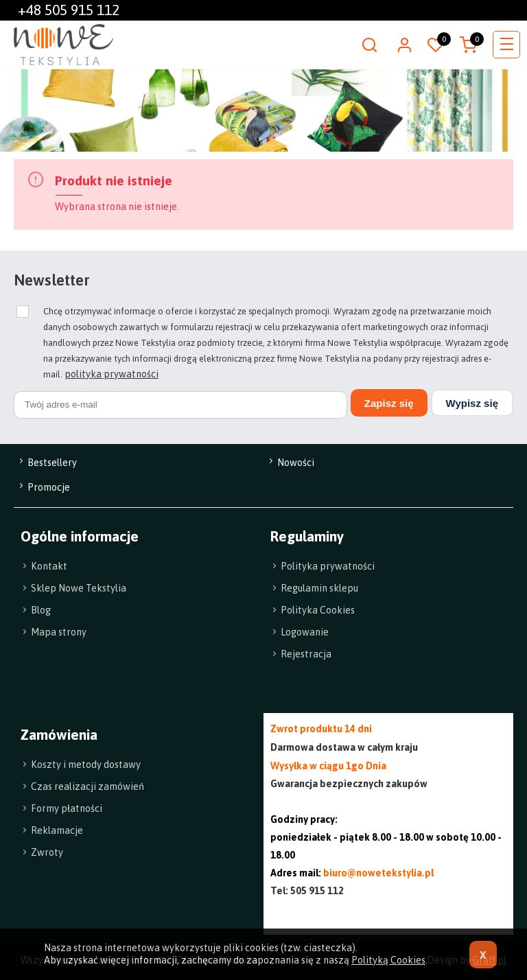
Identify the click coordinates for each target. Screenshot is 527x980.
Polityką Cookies (388, 960)
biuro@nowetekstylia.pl (378, 873)
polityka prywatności (112, 374)
